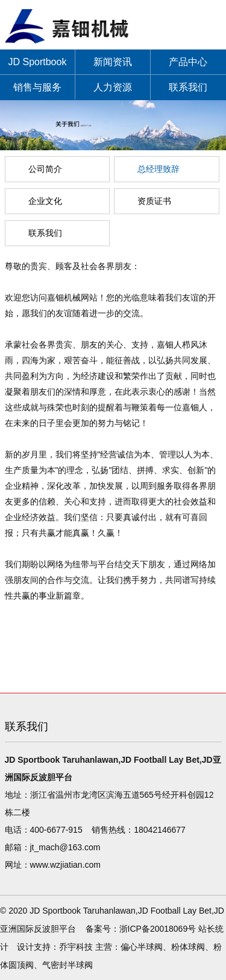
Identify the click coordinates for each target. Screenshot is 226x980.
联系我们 (188, 87)
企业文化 (45, 201)
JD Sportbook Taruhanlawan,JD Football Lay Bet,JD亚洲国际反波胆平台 (37, 66)
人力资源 (113, 87)
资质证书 (154, 201)
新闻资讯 (113, 62)
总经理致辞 (159, 169)
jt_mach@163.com (65, 847)
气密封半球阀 (67, 965)
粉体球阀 (188, 947)
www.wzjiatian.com (65, 865)
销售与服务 (37, 87)
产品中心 (188, 62)
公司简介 (45, 169)
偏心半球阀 (142, 947)
